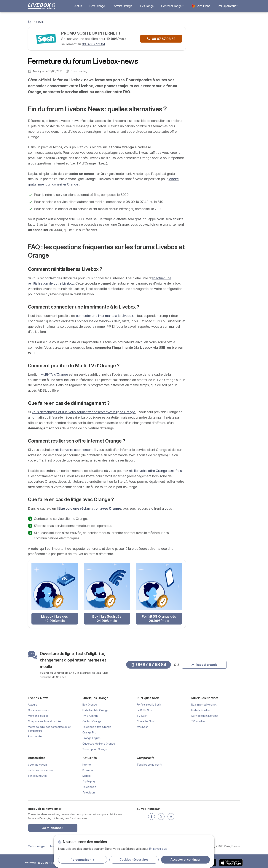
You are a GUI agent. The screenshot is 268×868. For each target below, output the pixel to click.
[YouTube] (171, 817)
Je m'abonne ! (53, 828)
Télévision (89, 792)
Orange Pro (89, 732)
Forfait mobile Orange (95, 710)
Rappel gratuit (216, 66)
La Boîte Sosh (145, 710)
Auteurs (32, 705)
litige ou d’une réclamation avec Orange (89, 508)
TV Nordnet (198, 721)
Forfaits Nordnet (201, 710)
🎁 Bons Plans (201, 6)
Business (88, 770)
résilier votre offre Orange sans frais (155, 471)
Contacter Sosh (146, 721)
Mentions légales (38, 716)
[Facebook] (151, 817)
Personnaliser (83, 860)
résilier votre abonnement (74, 450)
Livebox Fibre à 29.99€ (218, 100)
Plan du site (35, 736)
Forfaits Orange (122, 6)
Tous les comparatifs (149, 765)
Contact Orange (173, 6)
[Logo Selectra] (41, 6)
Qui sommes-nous (39, 710)
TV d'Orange (90, 716)
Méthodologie (36, 846)
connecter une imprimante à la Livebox (105, 316)
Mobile (87, 776)
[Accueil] (30, 22)
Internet (87, 765)
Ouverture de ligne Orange (99, 744)
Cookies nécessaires (134, 860)
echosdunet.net (37, 776)
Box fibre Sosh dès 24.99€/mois (107, 619)
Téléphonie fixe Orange (97, 727)
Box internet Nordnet (204, 705)
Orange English (92, 738)
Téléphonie (89, 787)
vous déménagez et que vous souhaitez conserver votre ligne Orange (83, 412)
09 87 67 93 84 (93, 44)
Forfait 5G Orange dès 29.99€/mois (159, 619)
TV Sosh (142, 716)
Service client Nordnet (205, 716)
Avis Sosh (143, 727)
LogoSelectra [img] (30, 863)
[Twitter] (161, 817)
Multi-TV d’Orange (54, 374)
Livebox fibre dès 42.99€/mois (55, 619)
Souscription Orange (95, 749)
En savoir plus (158, 849)
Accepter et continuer (185, 860)
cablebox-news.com (40, 770)
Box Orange (97, 6)
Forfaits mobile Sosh (149, 705)
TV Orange (147, 6)
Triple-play (89, 781)
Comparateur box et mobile (44, 721)
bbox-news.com (38, 765)
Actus (78, 6)
